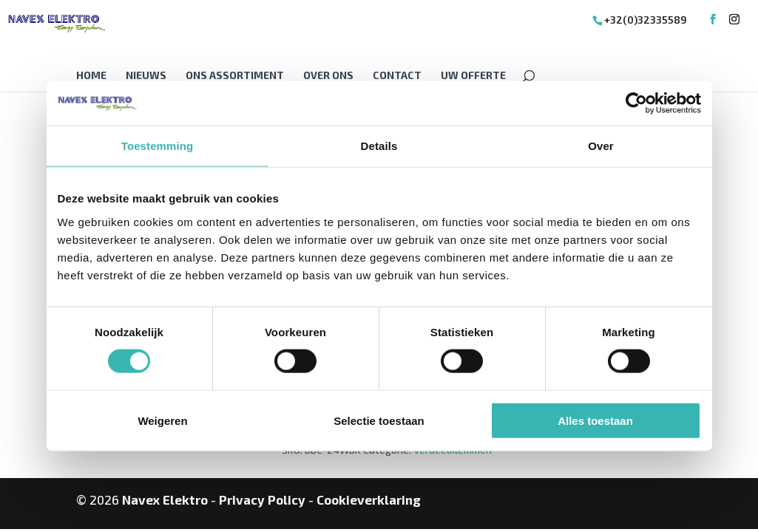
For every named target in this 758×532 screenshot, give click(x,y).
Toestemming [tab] (158, 146)
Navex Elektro (165, 499)
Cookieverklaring (369, 499)
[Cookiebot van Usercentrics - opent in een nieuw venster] (636, 103)
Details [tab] (379, 146)
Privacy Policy (262, 499)
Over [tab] (601, 146)
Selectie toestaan (379, 420)
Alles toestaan (595, 420)
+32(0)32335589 (646, 20)
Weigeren (162, 420)
